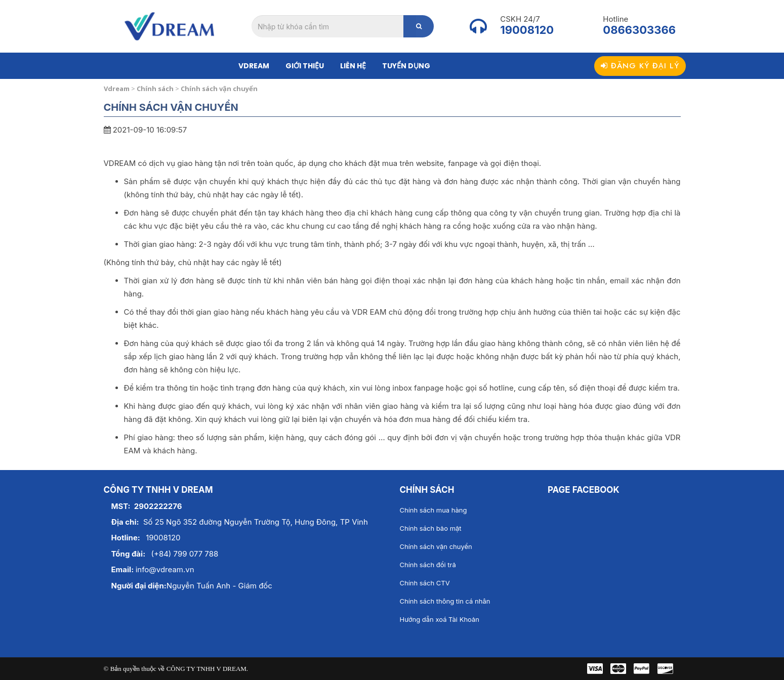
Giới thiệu (305, 66)
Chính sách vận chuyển (436, 546)
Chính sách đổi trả (428, 565)
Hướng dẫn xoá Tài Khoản (440, 619)
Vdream (254, 66)
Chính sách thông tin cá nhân (445, 601)
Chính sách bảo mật (431, 528)
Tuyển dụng (406, 66)
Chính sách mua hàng (434, 510)
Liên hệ (353, 66)
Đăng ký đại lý (640, 66)
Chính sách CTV (425, 583)
